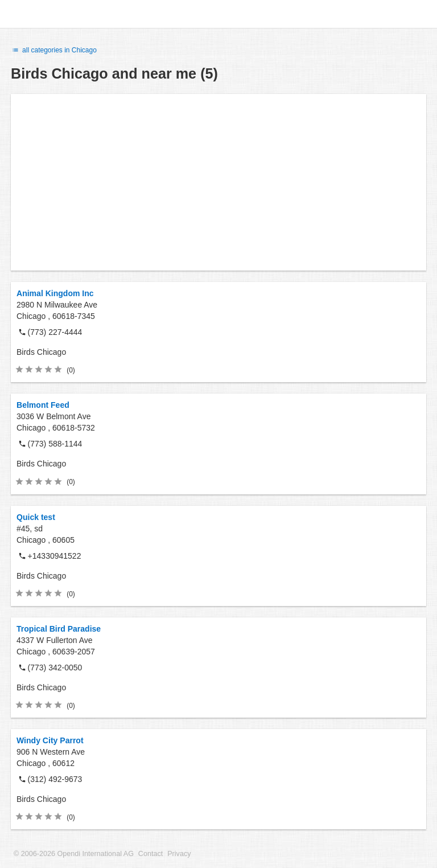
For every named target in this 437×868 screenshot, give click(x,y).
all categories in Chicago (54, 50)
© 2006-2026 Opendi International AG (74, 854)
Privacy (179, 854)
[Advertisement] (218, 182)
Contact (151, 854)
